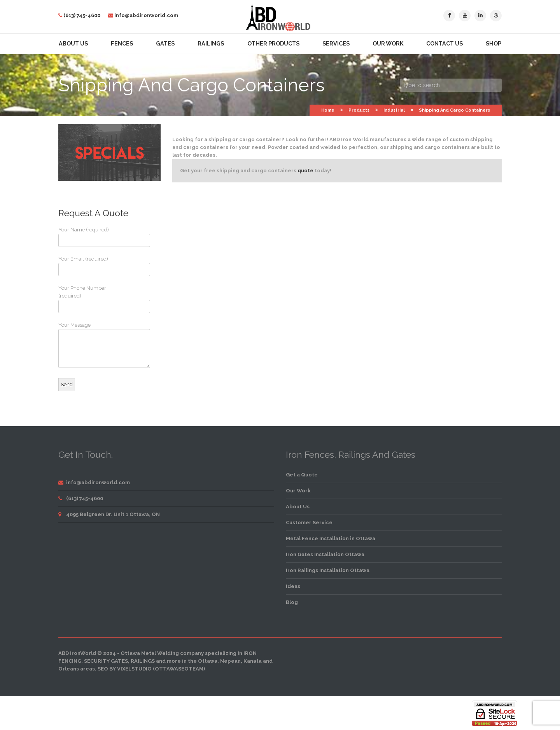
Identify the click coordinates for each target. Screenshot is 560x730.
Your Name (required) (87, 237)
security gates (106, 661)
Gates (165, 44)
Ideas (293, 586)
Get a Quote (302, 475)
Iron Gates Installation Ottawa (325, 554)
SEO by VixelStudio (125, 669)
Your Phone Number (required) (87, 299)
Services (336, 44)
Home (328, 110)
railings (143, 661)
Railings (211, 44)
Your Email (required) (87, 266)
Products (359, 110)
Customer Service (309, 523)
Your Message (87, 345)
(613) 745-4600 (82, 15)
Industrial (394, 110)
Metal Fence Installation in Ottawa (331, 538)
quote (305, 171)
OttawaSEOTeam (179, 669)
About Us (73, 44)
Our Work (388, 44)
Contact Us (444, 44)
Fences (122, 44)
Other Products (273, 44)
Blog (292, 602)
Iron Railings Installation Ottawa (328, 570)
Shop (493, 44)
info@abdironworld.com (146, 15)
